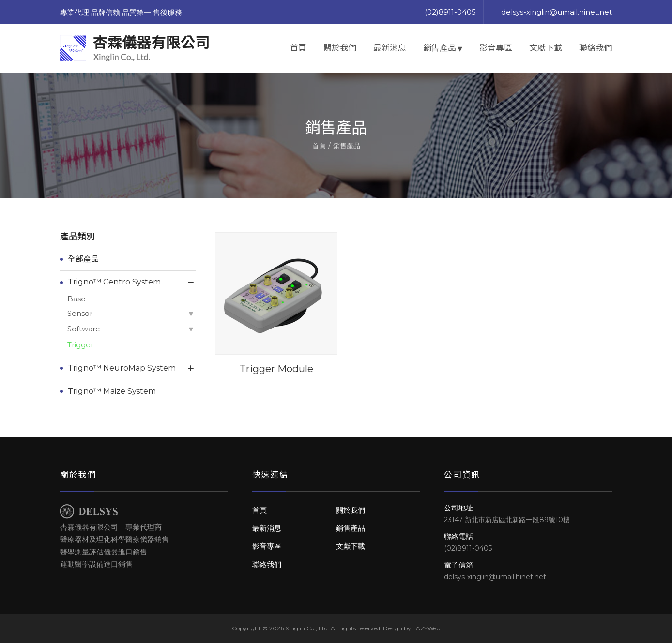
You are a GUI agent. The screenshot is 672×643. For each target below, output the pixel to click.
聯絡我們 (596, 48)
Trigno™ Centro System (114, 282)
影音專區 (496, 48)
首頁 (298, 48)
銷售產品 (440, 48)
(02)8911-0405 (450, 12)
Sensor (80, 313)
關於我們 (340, 48)
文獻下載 (546, 48)
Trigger (80, 345)
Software (84, 329)
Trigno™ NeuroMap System (122, 368)
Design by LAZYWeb (412, 628)
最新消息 (390, 48)
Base (76, 299)
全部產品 (83, 259)
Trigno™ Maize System (112, 391)
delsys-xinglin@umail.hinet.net (557, 12)
